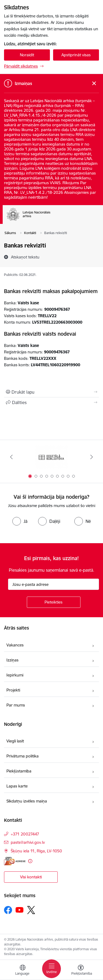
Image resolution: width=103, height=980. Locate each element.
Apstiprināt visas (76, 55)
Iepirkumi (15, 675)
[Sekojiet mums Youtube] (20, 910)
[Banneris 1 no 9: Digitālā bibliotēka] (51, 457)
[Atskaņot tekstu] (25, 257)
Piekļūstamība (19, 771)
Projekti (13, 690)
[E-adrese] (15, 861)
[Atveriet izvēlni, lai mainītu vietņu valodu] (23, 971)
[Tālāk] (92, 457)
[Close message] (94, 84)
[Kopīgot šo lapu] (51, 402)
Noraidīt (27, 55)
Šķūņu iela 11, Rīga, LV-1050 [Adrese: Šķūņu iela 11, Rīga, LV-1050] (36, 851)
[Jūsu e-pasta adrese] (54, 584)
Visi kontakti (31, 877)
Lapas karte (17, 786)
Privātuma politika (23, 756)
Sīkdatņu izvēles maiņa (27, 801)
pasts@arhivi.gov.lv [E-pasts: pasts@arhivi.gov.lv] (28, 842)
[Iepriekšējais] (11, 457)
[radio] (20, 521)
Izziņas (12, 660)
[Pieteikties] (54, 602)
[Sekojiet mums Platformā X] (31, 910)
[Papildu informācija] (30, 861)
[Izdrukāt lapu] (51, 392)
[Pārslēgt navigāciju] (51, 969)
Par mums (16, 705)
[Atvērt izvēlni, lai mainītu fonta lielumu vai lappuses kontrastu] (81, 971)
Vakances (15, 645)
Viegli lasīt (15, 741)
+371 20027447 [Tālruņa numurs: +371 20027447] (25, 834)
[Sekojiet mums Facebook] (8, 910)
